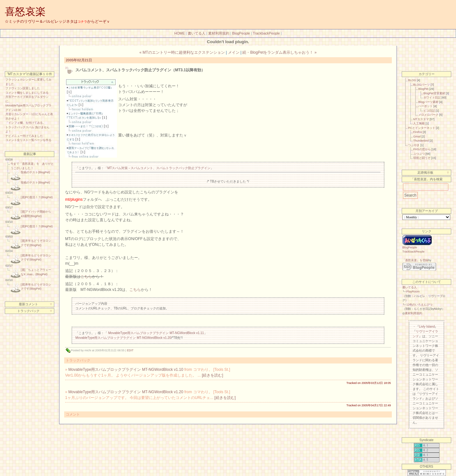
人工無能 (419, 123)
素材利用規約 (219, 33)
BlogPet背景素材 (434, 93)
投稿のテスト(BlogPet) (35, 172)
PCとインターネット (422, 128)
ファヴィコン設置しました (23, 88)
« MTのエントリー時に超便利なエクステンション (182, 52)
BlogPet (423, 89)
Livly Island (427, 327)
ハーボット (426, 106)
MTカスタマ (421, 119)
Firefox (418, 132)
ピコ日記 (429, 111)
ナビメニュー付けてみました (24, 136)
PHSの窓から (422, 149)
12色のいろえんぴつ (419, 305)
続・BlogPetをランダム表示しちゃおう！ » (279, 52)
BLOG (412, 80)
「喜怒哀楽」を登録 (415, 260)
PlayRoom (413, 292)
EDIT (130, 350)
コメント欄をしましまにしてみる (27, 93)
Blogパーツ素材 (428, 102)
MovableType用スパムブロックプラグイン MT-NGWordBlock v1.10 (126, 370)
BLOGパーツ (422, 85)
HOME (180, 33)
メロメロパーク (428, 115)
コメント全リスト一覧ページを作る (28, 140)
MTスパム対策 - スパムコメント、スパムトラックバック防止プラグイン (159, 168)
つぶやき (414, 145)
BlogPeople (241, 33)
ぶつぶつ (419, 154)
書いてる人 (197, 33)
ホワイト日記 (432, 98)
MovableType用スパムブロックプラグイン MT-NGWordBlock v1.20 (123, 338)
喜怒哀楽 (25, 12)
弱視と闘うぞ (422, 158)
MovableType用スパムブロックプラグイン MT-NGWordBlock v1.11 (156, 333)
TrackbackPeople (266, 33)
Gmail (417, 137)
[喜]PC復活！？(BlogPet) (37, 197)
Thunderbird (421, 141)
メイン (234, 52)
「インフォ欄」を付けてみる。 (26, 123)
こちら (86, 277)
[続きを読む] (213, 375)
